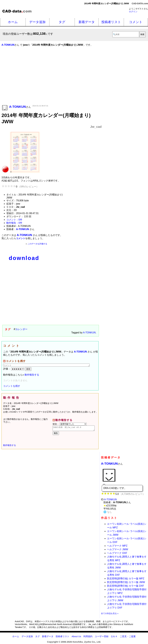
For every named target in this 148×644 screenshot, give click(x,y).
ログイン (133, 12)
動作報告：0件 (14, 223)
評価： (14, 369)
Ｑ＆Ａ (114, 637)
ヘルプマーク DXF (117, 554)
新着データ (87, 22)
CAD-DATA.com (140, 3)
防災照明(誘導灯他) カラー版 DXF (126, 587)
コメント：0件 (14, 220)
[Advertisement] (52, 80)
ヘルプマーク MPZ (117, 547)
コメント (136, 22)
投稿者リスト (111, 22)
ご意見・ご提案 (128, 637)
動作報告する (32, 375)
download (24, 258)
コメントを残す (12, 386)
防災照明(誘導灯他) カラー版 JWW (126, 583)
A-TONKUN (89, 333)
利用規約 (88, 637)
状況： (70, 424)
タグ (62, 22)
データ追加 (37, 22)
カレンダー (21, 329)
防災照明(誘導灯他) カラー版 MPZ (126, 579)
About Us (76, 637)
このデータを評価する (37, 244)
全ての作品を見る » (110, 614)
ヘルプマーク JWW (118, 550)
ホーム (13, 22)
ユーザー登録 (102, 637)
